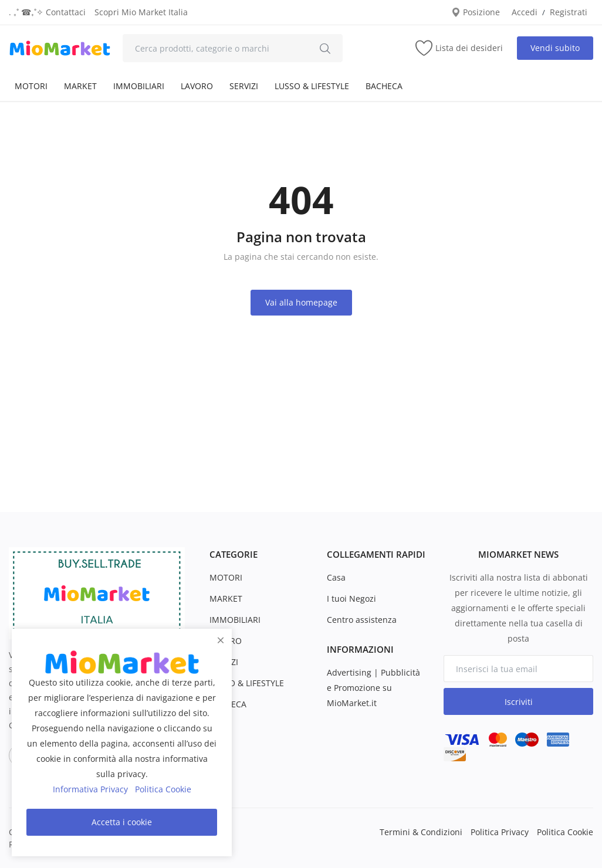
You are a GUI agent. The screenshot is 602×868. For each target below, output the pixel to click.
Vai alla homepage (301, 302)
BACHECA (384, 86)
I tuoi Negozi (351, 599)
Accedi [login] (525, 12)
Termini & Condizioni (421, 832)
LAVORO (197, 86)
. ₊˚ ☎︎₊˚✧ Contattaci (47, 12)
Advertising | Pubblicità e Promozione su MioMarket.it (373, 688)
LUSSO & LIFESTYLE (312, 86)
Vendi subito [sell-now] (555, 48)
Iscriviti (519, 702)
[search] (325, 48)
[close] (221, 640)
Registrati (569, 12)
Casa (336, 577)
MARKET (80, 86)
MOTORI (31, 86)
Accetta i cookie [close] (122, 822)
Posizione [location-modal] (476, 12)
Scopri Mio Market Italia (141, 12)
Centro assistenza (362, 620)
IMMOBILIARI (139, 86)
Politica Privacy (500, 832)
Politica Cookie (565, 832)
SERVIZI (244, 86)
